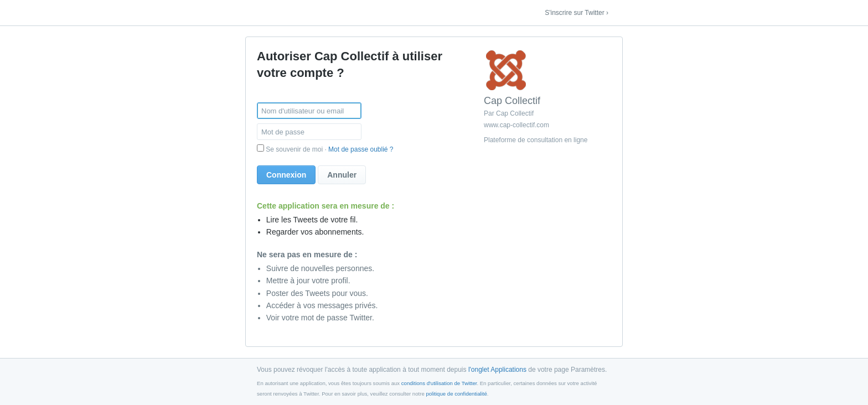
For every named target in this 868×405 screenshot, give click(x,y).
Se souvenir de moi (294, 149)
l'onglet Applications (497, 370)
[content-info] (547, 99)
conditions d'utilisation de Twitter (439, 383)
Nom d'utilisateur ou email (303, 111)
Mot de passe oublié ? (361, 149)
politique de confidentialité (456, 394)
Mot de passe (283, 132)
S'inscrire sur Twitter (574, 13)
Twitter (263, 14)
